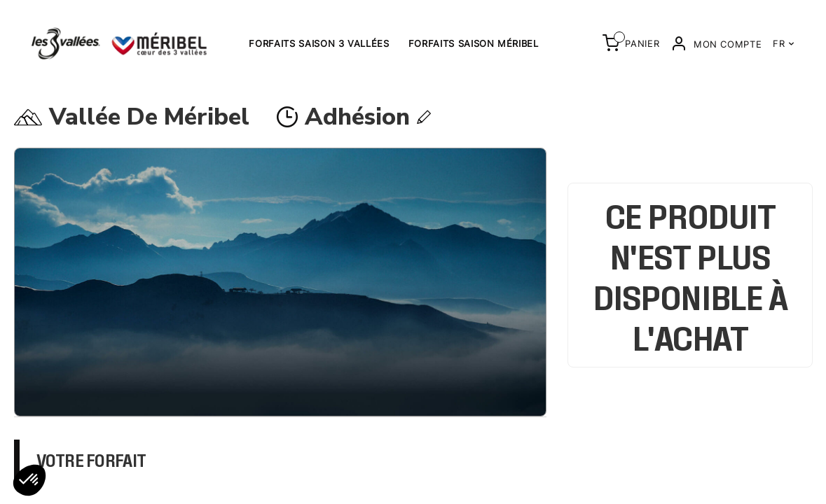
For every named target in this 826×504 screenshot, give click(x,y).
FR (784, 43)
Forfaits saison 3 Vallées (319, 43)
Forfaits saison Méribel (474, 43)
